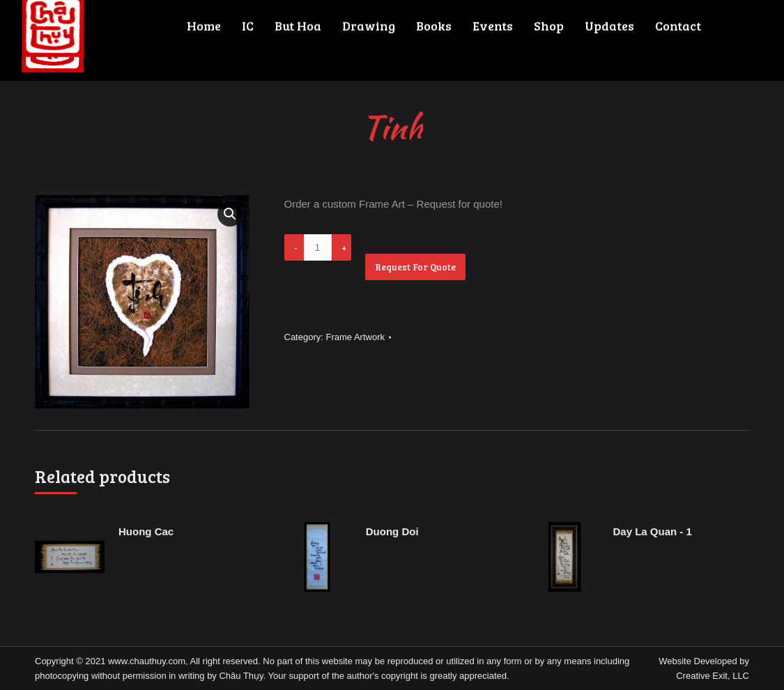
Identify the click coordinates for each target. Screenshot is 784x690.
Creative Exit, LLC (713, 676)
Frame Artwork (355, 337)
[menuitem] (175, 40)
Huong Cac (146, 531)
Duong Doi (392, 531)
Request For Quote (415, 267)
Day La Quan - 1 (653, 531)
